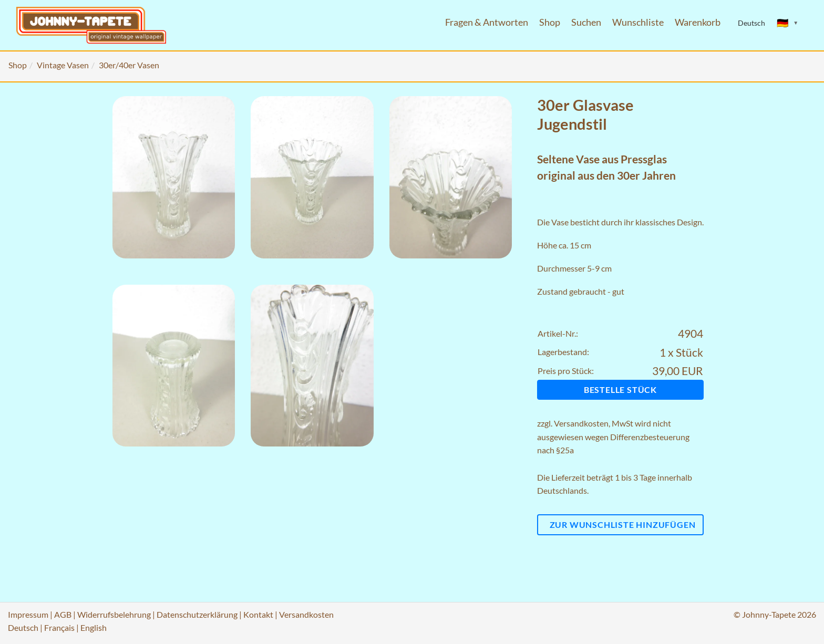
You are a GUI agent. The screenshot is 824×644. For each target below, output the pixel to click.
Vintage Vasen (63, 65)
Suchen (586, 22)
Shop (550, 22)
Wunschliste (638, 22)
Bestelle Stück (620, 389)
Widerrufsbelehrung (114, 614)
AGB (63, 614)
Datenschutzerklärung (197, 614)
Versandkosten (581, 423)
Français (59, 627)
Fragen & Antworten (487, 22)
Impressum (28, 614)
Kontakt (258, 614)
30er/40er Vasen (129, 65)
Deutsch (23, 627)
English (94, 627)
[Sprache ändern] (788, 23)
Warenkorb (698, 22)
